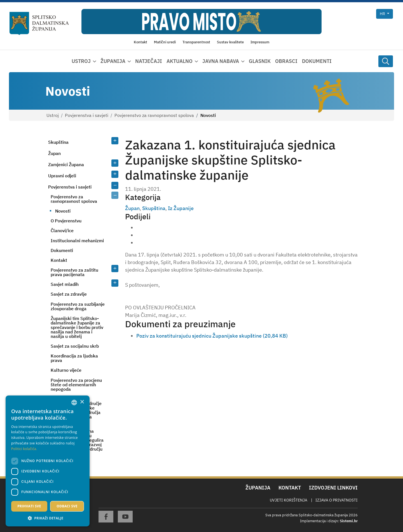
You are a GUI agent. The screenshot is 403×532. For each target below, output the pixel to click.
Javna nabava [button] (221, 61)
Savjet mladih (65, 284)
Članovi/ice (62, 230)
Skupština (58, 142)
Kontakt (59, 260)
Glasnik (260, 61)
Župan (54, 153)
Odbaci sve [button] (67, 506)
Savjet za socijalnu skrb (75, 346)
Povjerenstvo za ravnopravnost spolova (154, 115)
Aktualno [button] (180, 61)
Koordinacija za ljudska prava (74, 358)
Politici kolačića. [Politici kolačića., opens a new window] (24, 449)
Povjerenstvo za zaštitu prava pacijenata (74, 272)
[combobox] (74, 402)
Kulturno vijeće (66, 370)
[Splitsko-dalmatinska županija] (39, 23)
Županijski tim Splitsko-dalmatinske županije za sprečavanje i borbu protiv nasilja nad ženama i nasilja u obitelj (77, 327)
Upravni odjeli (62, 176)
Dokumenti (317, 61)
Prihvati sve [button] (29, 506)
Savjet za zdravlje (69, 294)
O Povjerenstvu (66, 221)
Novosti (63, 211)
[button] (48, 518)
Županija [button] (113, 61)
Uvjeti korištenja (289, 500)
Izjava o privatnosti (337, 500)
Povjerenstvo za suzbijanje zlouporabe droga (78, 306)
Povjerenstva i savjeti (87, 115)
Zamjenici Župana (66, 164)
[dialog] (48, 461)
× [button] (82, 402)
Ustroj (53, 115)
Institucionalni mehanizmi (77, 241)
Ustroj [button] (81, 61)
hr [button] (383, 14)
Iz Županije (181, 208)
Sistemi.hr (349, 521)
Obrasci (286, 61)
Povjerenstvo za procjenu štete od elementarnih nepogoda (76, 385)
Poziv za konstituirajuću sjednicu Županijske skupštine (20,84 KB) (212, 336)
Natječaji (149, 61)
